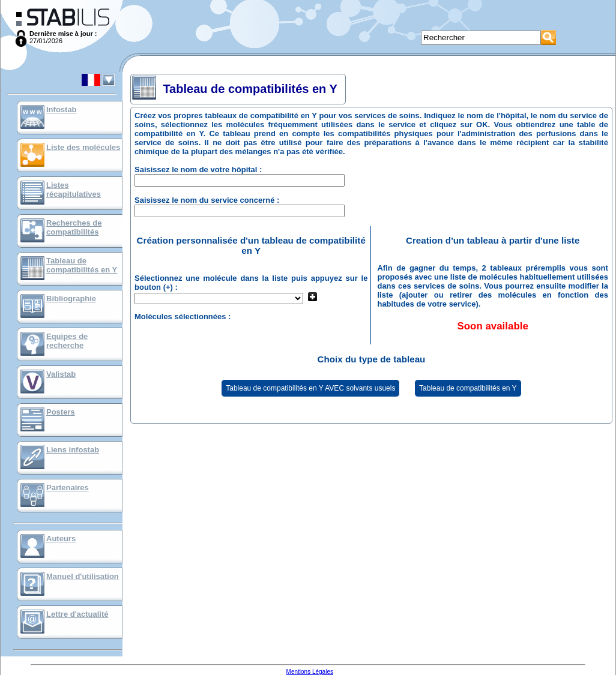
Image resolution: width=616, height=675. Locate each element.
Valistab (61, 374)
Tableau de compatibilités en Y (82, 265)
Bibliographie (71, 298)
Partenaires (68, 487)
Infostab (62, 109)
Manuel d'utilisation (83, 576)
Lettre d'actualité (77, 614)
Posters (61, 412)
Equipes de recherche (67, 341)
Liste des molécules (83, 147)
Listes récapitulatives (74, 190)
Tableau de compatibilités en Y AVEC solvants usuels (310, 388)
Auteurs (61, 538)
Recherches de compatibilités (74, 227)
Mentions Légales (310, 672)
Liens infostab (73, 450)
